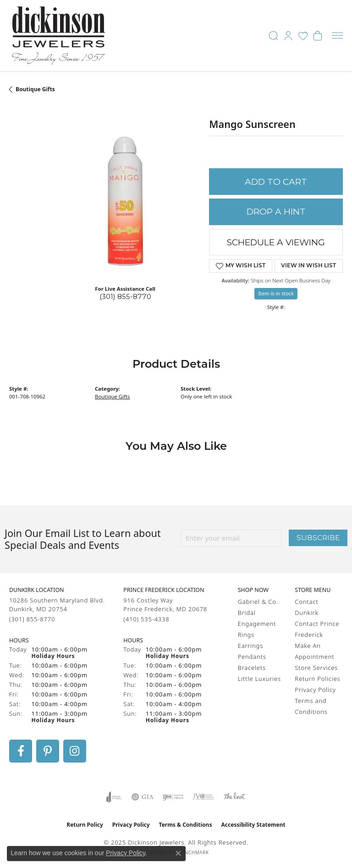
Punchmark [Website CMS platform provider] (193, 852)
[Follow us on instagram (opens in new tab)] (75, 751)
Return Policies (317, 679)
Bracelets (252, 668)
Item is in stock (276, 293)
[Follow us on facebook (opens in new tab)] (21, 751)
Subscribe (318, 538)
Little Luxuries (259, 679)
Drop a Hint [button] (276, 212)
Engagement (257, 624)
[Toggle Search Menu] (274, 36)
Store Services (316, 668)
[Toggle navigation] (337, 36)
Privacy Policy (315, 690)
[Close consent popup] (178, 853)
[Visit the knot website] (234, 797)
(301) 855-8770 (125, 296)
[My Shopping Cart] (318, 36)
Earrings (250, 646)
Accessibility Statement (253, 825)
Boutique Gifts (35, 89)
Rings (246, 635)
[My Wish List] (303, 36)
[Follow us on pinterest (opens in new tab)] (48, 751)
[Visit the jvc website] (203, 797)
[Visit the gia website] (143, 797)
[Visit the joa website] (114, 797)
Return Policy (85, 825)
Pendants (252, 657)
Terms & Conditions (186, 825)
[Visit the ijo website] (173, 797)
